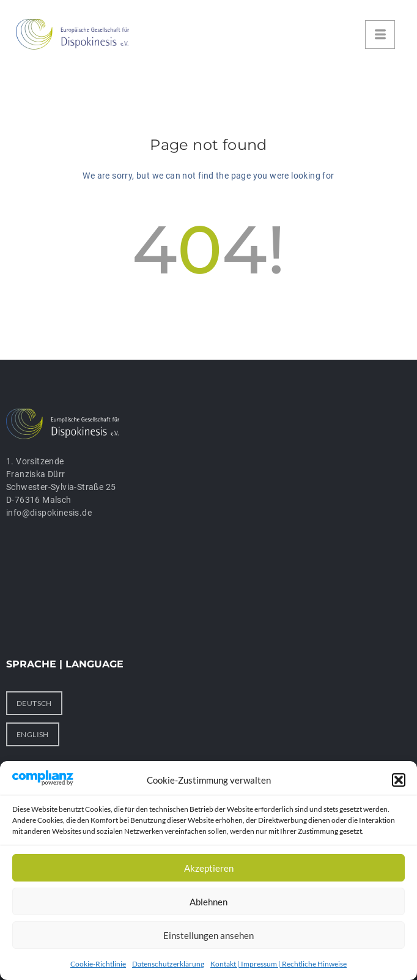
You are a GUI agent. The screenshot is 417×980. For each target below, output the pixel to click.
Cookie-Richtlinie (98, 964)
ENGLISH (33, 734)
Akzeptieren (209, 868)
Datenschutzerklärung (168, 964)
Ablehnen (208, 902)
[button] (399, 780)
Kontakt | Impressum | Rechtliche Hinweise (279, 964)
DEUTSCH (34, 703)
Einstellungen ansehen (208, 935)
